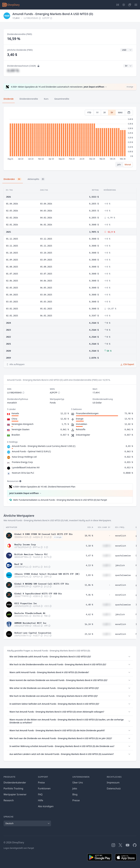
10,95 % (89, 536)
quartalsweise (123, 556)
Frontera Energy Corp (22, 462)
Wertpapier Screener (15, 794)
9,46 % (89, 595)
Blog (75, 794)
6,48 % (89, 605)
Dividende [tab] (9, 99)
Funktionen (44, 788)
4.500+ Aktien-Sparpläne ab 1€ (44, 487)
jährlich (120, 565)
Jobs (75, 788)
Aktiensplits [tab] (36, 179)
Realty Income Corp (25, 544)
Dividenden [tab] (13, 179)
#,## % (13, 70)
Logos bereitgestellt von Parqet (19, 848)
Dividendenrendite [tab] (29, 99)
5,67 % (89, 556)
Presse (76, 800)
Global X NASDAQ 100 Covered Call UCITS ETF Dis (42, 583)
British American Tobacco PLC (31, 554)
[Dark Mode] (124, 5)
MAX (120, 112)
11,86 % (89, 585)
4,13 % (89, 565)
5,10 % (89, 546)
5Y (112, 112)
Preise (41, 783)
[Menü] (136, 5)
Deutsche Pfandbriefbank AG (30, 613)
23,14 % (89, 634)
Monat (128, 164)
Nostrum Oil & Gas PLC (23, 473)
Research (9, 800)
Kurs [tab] (46, 99)
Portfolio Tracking (13, 788)
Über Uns (78, 783)
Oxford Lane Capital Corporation (33, 633)
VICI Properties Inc (26, 603)
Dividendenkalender (15, 783)
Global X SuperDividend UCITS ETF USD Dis (38, 593)
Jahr (119, 164)
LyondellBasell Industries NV (26, 467)
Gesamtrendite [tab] (62, 99)
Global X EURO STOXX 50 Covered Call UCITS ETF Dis (43, 534)
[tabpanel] (70, 139)
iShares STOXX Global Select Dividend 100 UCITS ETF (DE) (47, 574)
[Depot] (130, 5)
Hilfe (41, 800)
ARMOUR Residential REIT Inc (30, 623)
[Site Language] (118, 5)
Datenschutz (114, 788)
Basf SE (19, 564)
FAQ (40, 794)
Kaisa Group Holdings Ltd (24, 457)
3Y (105, 112)
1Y (97, 112)
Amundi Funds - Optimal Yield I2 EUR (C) (31, 451)
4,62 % (89, 614)
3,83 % (89, 575)
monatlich (121, 536)
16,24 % (89, 624)
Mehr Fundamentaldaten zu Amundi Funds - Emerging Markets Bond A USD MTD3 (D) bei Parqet (60, 500)
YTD (89, 112)
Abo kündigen (46, 806)
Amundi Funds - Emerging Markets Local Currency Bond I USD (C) (44, 446)
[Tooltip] (20, 481)
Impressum (113, 783)
